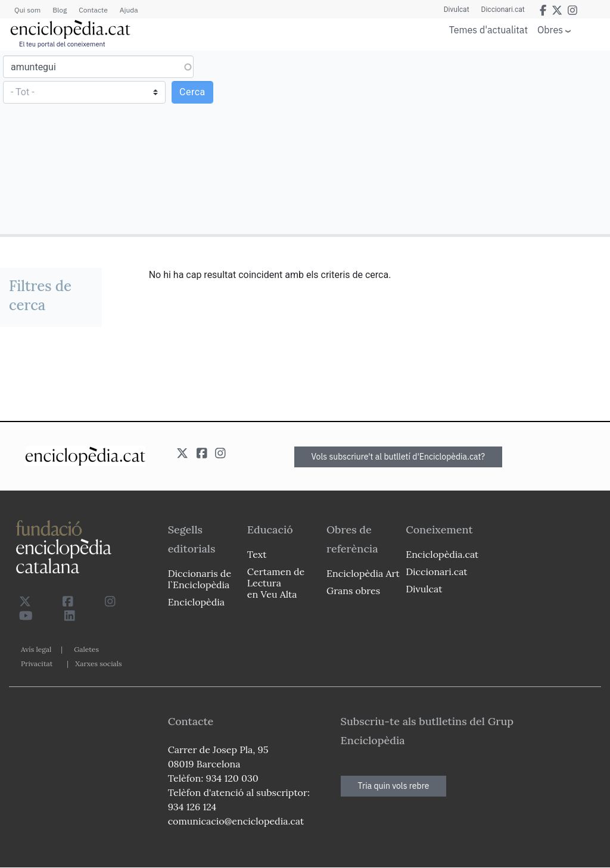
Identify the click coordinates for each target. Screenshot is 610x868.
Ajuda (129, 10)
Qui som (27, 10)
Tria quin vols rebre (394, 786)
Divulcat (457, 10)
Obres (550, 29)
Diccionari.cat (503, 10)
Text (257, 554)
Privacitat (37, 664)
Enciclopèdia (196, 602)
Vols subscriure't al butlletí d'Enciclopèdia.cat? (399, 457)
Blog (60, 10)
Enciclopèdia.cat (442, 554)
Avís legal (36, 649)
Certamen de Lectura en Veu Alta (276, 583)
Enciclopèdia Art (363, 573)
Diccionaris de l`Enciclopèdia (200, 579)
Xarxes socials (98, 664)
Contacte (93, 10)
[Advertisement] (456, 142)
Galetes (86, 649)
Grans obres (353, 591)
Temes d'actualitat (488, 30)
